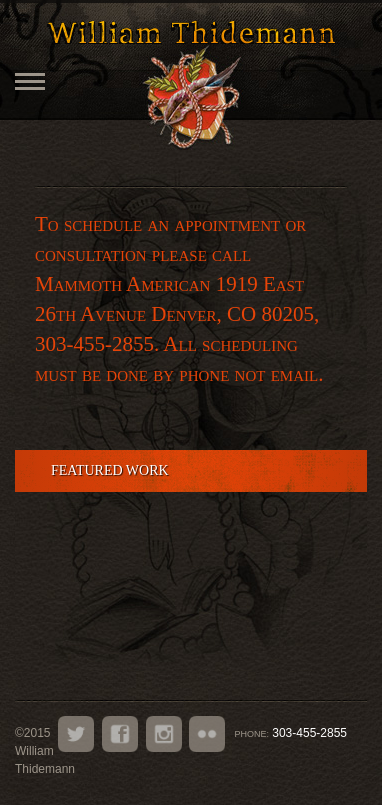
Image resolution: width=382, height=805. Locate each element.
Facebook (120, 734)
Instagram (164, 734)
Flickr (207, 734)
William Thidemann (191, 32)
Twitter (76, 734)
